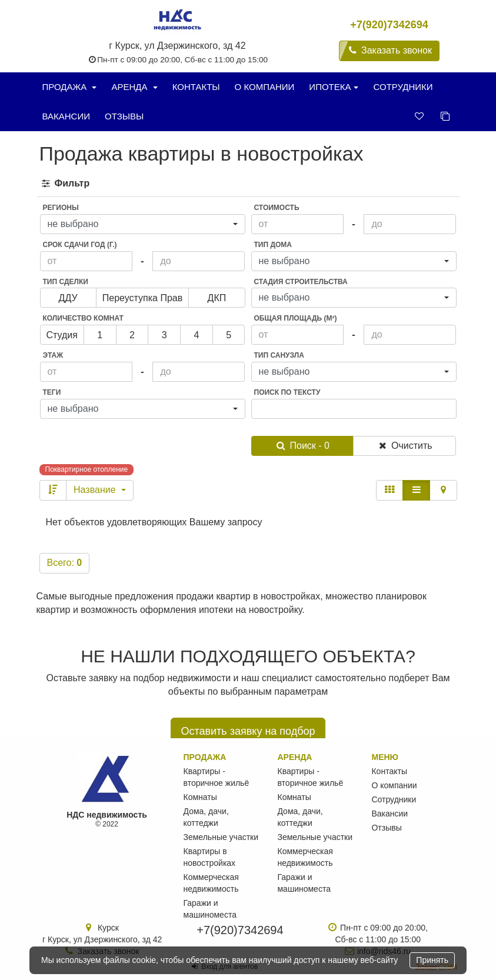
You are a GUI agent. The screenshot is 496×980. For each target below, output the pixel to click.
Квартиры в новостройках (210, 857)
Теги (52, 392)
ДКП (217, 300)
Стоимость (277, 208)
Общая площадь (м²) (296, 318)
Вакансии (66, 116)
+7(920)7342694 (389, 25)
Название (100, 490)
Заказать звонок (389, 50)
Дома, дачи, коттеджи (206, 817)
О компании (265, 87)
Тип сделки (66, 282)
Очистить (405, 446)
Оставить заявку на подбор (248, 731)
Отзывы (124, 116)
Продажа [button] (70, 87)
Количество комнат (83, 318)
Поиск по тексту (287, 392)
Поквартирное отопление (87, 469)
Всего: (65, 563)
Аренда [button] (134, 87)
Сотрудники (403, 87)
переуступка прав (143, 300)
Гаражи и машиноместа (210, 909)
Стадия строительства (301, 282)
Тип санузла (279, 355)
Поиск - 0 (302, 446)
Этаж (53, 355)
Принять (432, 960)
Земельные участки (221, 837)
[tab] (248, 184)
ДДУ (68, 300)
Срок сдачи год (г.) (80, 245)
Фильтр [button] (65, 183)
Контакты (196, 87)
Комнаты (200, 797)
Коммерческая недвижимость (211, 883)
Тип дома (273, 245)
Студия (62, 337)
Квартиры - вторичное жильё (217, 777)
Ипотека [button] (334, 87)
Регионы (61, 208)
